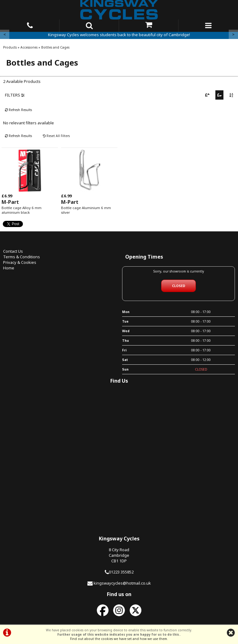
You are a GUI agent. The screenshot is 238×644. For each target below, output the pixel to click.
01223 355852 (121, 572)
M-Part (10, 202)
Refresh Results (18, 110)
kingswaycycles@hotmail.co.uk (122, 583)
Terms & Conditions (22, 257)
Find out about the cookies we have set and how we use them (119, 639)
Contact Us (13, 251)
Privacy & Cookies (20, 262)
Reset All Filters (56, 136)
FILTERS (15, 95)
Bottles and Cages (55, 47)
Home (9, 268)
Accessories (29, 47)
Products (10, 47)
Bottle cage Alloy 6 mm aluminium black (22, 210)
